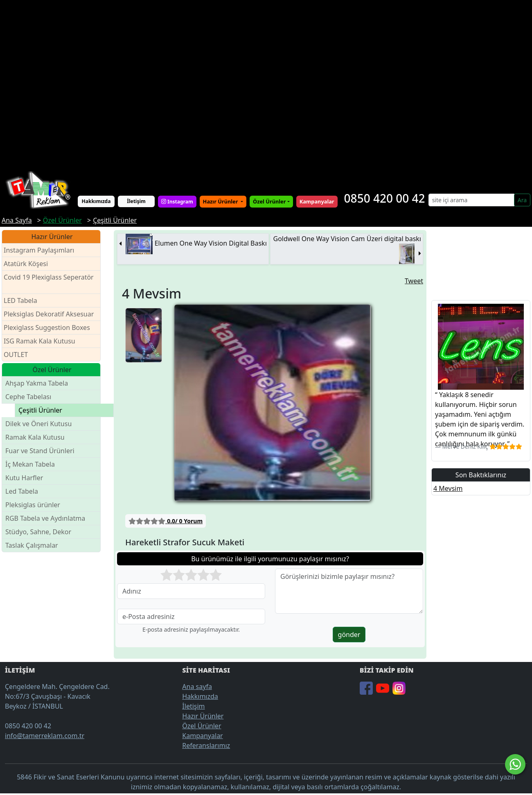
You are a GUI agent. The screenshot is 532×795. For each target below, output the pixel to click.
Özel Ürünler (202, 726)
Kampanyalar (202, 736)
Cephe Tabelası (28, 397)
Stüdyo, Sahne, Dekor (38, 532)
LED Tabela (20, 300)
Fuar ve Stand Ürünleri (40, 451)
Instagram (177, 202)
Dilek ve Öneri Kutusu (38, 424)
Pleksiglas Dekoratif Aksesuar (49, 314)
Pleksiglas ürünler (33, 505)
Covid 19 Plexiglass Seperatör (49, 282)
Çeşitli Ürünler (40, 410)
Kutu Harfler (24, 478)
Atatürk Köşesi (26, 264)
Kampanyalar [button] (317, 201)
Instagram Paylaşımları (42, 250)
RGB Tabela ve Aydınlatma (45, 518)
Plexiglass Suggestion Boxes (47, 327)
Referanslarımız (206, 745)
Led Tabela (22, 491)
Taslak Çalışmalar (32, 545)
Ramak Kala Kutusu (35, 437)
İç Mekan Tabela (30, 464)
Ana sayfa (197, 687)
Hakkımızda (96, 201)
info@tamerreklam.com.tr (45, 736)
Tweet (414, 281)
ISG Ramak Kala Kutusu (39, 341)
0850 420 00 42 (385, 198)
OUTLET (16, 355)
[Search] (471, 200)
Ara (522, 200)
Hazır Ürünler (221, 201)
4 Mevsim (448, 488)
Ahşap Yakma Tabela (37, 383)
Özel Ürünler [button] (269, 201)
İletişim (136, 201)
